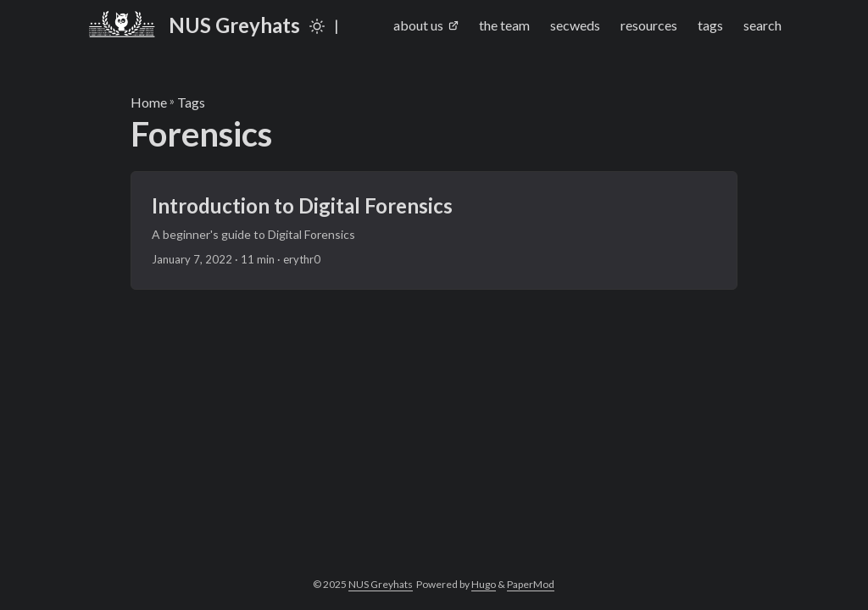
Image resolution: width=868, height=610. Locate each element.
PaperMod (531, 584)
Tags (191, 102)
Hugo (484, 584)
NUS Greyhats (193, 25)
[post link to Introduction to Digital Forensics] (434, 230)
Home (149, 102)
